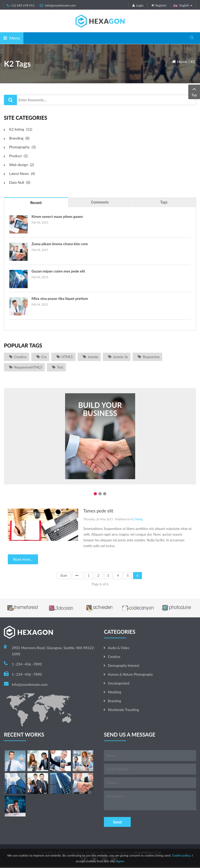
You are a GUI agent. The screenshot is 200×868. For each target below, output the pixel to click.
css (44, 357)
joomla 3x (121, 357)
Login (138, 5)
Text (60, 367)
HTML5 (67, 357)
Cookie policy (181, 855)
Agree (120, 861)
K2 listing (137, 519)
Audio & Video (119, 648)
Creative (20, 357)
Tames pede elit (98, 511)
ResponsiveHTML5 (28, 367)
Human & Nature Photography (130, 674)
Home (182, 62)
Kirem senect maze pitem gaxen (57, 216)
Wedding (114, 692)
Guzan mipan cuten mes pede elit (58, 271)
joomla (93, 357)
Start (64, 575)
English (183, 5)
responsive (151, 357)
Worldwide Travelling (123, 710)
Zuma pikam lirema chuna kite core (60, 244)
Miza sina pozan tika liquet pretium (60, 298)
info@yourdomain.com (60, 5)
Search (10, 100)
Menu (12, 38)
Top (194, 91)
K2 (193, 62)
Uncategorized (118, 683)
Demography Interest (123, 666)
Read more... (23, 559)
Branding (114, 701)
